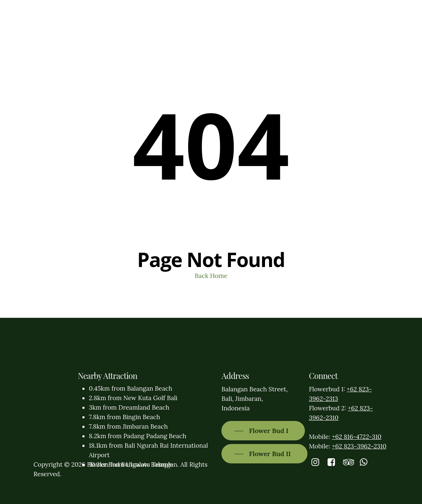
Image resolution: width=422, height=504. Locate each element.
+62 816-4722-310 (357, 437)
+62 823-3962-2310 (359, 446)
